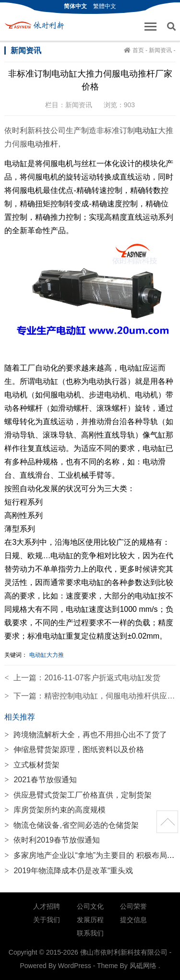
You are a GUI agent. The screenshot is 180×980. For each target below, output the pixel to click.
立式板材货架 (32, 765)
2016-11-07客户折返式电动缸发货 (102, 678)
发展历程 (90, 920)
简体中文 (75, 6)
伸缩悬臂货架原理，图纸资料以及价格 (74, 749)
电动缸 (146, 130)
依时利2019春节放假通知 (52, 840)
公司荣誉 (133, 906)
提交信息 (133, 920)
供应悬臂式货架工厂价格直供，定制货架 (78, 795)
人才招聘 (47, 906)
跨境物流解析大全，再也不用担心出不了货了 (86, 735)
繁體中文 (105, 6)
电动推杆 (43, 144)
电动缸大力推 (47, 655)
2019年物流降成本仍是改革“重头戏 (69, 871)
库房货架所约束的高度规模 (55, 810)
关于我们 (47, 920)
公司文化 (90, 906)
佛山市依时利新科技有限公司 (37, 25)
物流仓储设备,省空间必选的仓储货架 (71, 825)
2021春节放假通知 (41, 780)
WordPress (75, 966)
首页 (138, 50)
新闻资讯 (160, 50)
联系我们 (90, 933)
